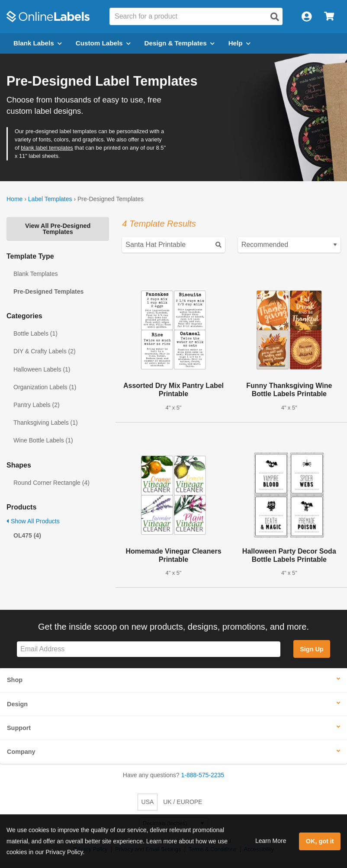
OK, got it (320, 841)
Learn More (271, 841)
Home (14, 199)
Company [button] (21, 752)
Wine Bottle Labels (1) (43, 440)
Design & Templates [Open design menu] (180, 43)
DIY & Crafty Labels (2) (45, 351)
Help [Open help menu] (239, 43)
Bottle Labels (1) (35, 333)
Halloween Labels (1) (42, 369)
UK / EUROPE (183, 802)
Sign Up (312, 649)
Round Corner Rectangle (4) (51, 483)
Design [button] (17, 704)
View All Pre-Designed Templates (58, 229)
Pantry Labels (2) (37, 405)
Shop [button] (15, 680)
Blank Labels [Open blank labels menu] (38, 43)
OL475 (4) (27, 535)
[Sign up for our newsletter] (149, 649)
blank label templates (47, 148)
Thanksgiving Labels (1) (46, 423)
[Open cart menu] (329, 17)
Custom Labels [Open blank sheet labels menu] (103, 43)
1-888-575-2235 (203, 775)
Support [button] (19, 728)
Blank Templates (35, 274)
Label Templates (50, 199)
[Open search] (275, 17)
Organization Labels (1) (45, 387)
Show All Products (33, 521)
